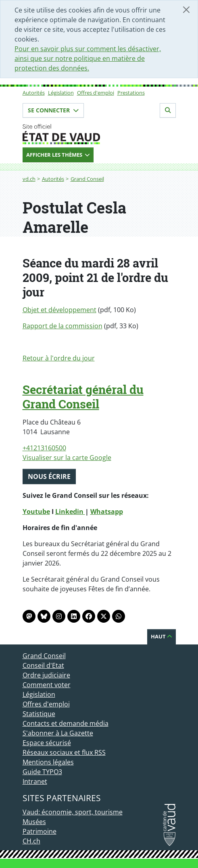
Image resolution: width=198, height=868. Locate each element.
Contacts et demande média (66, 723)
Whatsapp (107, 512)
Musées (34, 822)
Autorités (34, 93)
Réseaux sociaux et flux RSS (64, 752)
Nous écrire (49, 476)
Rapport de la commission (63, 326)
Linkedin (70, 512)
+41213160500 (44, 448)
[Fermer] (186, 10)
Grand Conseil (87, 179)
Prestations (131, 93)
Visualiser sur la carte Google (67, 458)
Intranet (35, 781)
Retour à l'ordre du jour (59, 358)
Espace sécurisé (47, 743)
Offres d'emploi (96, 93)
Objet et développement (59, 310)
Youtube (36, 512)
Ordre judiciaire (46, 675)
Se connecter (53, 110)
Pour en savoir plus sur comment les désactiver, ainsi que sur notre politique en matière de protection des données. (88, 58)
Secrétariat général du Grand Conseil (83, 397)
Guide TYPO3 (42, 772)
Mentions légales (48, 762)
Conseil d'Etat (43, 665)
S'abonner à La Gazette (58, 733)
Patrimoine (40, 831)
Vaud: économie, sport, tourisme (73, 812)
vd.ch (29, 179)
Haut (162, 636)
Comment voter (47, 685)
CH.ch (31, 841)
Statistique (39, 714)
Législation (61, 93)
